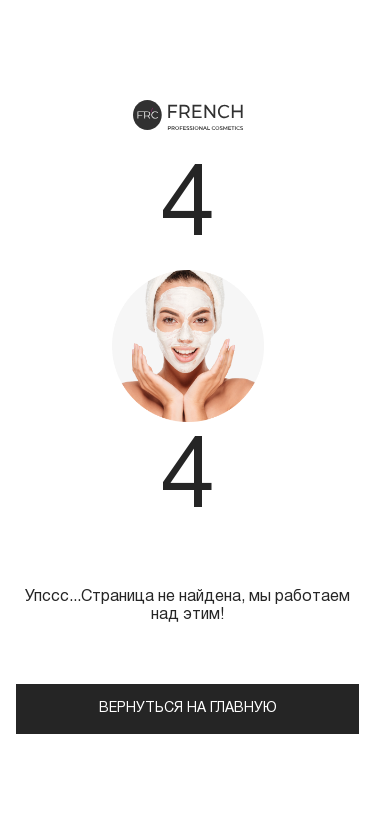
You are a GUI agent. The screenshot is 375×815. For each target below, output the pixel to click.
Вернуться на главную (188, 708)
